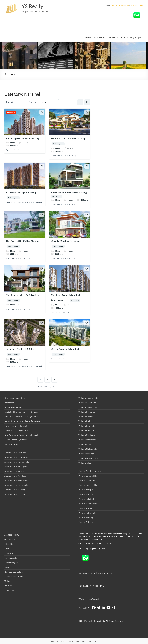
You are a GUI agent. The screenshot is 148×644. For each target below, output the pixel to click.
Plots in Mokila (85, 508)
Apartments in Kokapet (15, 471)
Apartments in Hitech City (16, 457)
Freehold (11, 113)
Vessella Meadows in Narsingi (66, 241)
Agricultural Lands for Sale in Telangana (22, 421)
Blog (99, 573)
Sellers (123, 37)
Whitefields (10, 590)
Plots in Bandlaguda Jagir (90, 471)
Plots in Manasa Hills (88, 504)
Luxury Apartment (25, 202)
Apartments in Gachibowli (16, 453)
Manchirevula (11, 558)
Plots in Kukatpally (87, 499)
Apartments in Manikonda (16, 480)
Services (112, 37)
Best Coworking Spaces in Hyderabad (21, 435)
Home (88, 37)
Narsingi (21, 150)
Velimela (8, 586)
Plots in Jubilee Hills (88, 485)
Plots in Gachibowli (87, 480)
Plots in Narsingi (86, 517)
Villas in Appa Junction (89, 398)
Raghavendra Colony (14, 572)
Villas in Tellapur (86, 463)
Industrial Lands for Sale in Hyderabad (22, 417)
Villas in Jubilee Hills (88, 407)
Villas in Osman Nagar (88, 458)
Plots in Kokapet (86, 490)
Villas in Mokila (85, 444)
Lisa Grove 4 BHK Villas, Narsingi (23, 241)
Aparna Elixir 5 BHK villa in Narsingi (69, 192)
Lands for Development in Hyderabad (21, 412)
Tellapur (8, 581)
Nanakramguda (11, 563)
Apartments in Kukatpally (16, 466)
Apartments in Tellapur (15, 494)
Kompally (9, 553)
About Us (83, 534)
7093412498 (137, 5)
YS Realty (32, 6)
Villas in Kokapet (86, 417)
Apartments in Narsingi (15, 490)
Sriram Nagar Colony (14, 576)
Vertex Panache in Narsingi (65, 349)
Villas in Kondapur (87, 430)
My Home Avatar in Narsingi (65, 295)
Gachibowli (10, 539)
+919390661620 (120, 5)
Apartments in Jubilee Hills (17, 462)
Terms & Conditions (87, 573)
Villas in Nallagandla (88, 449)
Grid (80, 102)
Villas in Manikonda (87, 440)
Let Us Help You (12, 444)
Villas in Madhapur (87, 435)
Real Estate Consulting (15, 398)
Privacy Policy (92, 641)
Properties (100, 37)
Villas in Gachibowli (87, 403)
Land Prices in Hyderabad (16, 440)
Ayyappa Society (12, 535)
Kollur (7, 549)
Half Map (87, 102)
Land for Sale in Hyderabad (17, 430)
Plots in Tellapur (86, 522)
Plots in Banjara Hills (88, 476)
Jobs (83, 641)
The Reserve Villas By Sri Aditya (22, 295)
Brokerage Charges (13, 407)
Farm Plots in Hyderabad (16, 426)
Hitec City (9, 544)
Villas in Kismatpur (87, 412)
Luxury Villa (56, 156)
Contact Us (107, 573)
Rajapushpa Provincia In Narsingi (23, 138)
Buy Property (137, 37)
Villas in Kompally (87, 426)
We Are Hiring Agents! (89, 599)
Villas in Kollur (85, 421)
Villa (65, 156)
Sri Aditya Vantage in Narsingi (21, 192)
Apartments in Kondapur (16, 476)
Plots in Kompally (86, 494)
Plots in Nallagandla (87, 513)
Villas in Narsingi (86, 454)
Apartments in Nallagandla (16, 485)
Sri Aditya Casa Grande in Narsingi (69, 138)
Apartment (10, 150)
